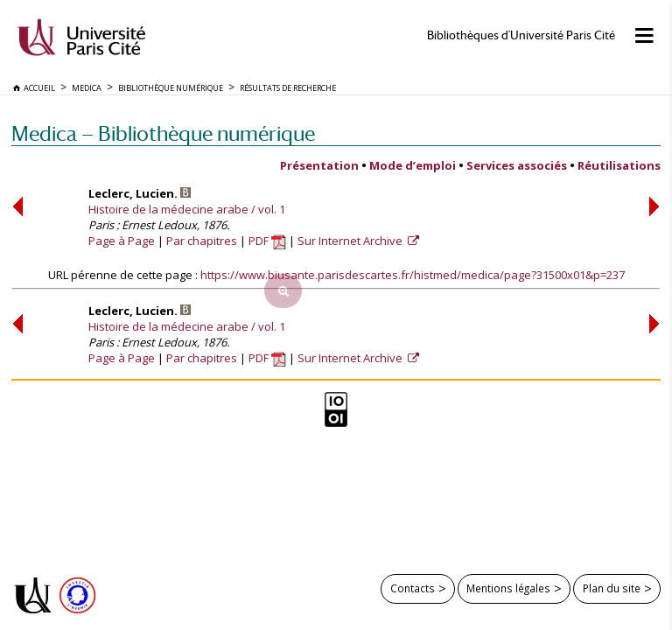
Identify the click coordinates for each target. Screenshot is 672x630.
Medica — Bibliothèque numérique (163, 133)
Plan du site (612, 588)
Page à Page (122, 241)
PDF (267, 241)
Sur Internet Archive (351, 241)
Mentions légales (508, 588)
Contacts (413, 588)
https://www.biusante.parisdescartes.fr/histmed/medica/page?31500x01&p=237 (413, 275)
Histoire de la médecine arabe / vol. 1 (187, 209)
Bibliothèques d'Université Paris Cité (521, 35)
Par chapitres (202, 241)
